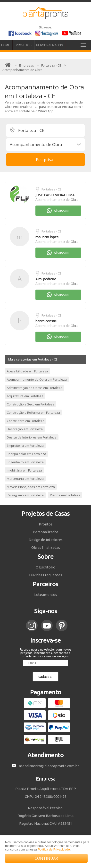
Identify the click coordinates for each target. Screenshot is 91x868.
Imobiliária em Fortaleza (24, 470)
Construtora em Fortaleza (26, 421)
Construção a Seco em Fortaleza (31, 404)
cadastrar (45, 677)
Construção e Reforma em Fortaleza (33, 413)
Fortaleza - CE (51, 189)
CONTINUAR (46, 858)
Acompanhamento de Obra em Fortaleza (37, 379)
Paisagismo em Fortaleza (25, 495)
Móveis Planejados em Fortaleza (31, 487)
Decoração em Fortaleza (25, 429)
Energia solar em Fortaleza (26, 454)
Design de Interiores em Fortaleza (32, 437)
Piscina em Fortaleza (65, 495)
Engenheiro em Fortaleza (25, 462)
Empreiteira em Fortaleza (25, 446)
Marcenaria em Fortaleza (25, 479)
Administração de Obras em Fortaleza (35, 388)
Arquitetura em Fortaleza (25, 396)
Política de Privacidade (54, 849)
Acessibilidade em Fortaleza (27, 371)
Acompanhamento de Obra (57, 200)
